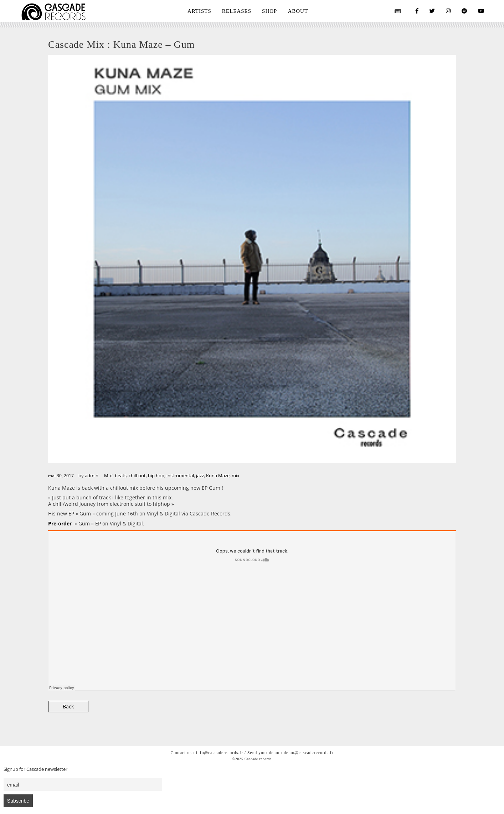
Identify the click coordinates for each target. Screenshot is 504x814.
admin (92, 475)
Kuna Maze (218, 475)
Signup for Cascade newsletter (35, 769)
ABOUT (298, 11)
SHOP (269, 11)
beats (121, 475)
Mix (108, 475)
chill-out (137, 475)
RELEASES (237, 11)
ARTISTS (199, 11)
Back (68, 706)
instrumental (180, 475)
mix (236, 475)
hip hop (156, 475)
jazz (200, 475)
